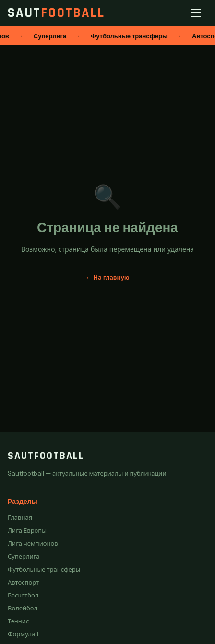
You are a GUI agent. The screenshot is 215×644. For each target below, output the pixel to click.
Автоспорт (23, 582)
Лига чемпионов (33, 544)
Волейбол (23, 608)
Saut (56, 13)
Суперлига (24, 556)
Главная (20, 518)
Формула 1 (23, 634)
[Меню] (198, 13)
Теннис (18, 621)
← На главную (107, 277)
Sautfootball (46, 456)
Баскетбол (23, 595)
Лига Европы (27, 531)
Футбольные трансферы (44, 569)
